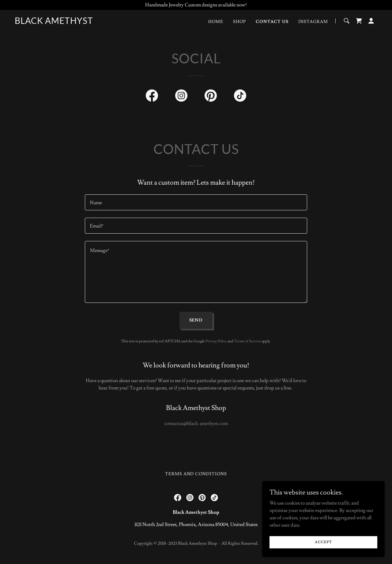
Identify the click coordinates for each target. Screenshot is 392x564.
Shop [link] (239, 22)
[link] (54, 22)
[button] (371, 21)
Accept (323, 542)
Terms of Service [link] (247, 341)
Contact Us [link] (272, 22)
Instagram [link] (313, 22)
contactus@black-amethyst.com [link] (196, 423)
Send (196, 320)
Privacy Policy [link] (216, 341)
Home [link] (216, 22)
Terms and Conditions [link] (196, 474)
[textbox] (196, 202)
